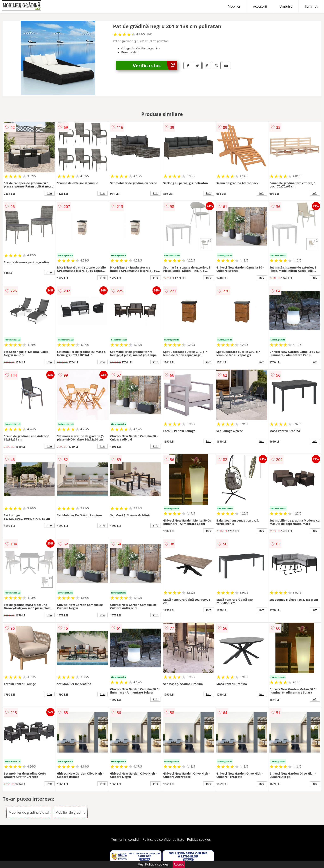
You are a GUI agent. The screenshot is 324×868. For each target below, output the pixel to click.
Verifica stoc (155, 65)
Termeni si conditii (126, 839)
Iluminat (311, 6)
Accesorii (260, 6)
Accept (179, 864)
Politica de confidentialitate (163, 839)
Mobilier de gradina (70, 812)
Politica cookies (199, 839)
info (49, 193)
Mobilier (234, 6)
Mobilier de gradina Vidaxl (29, 812)
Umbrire (286, 6)
